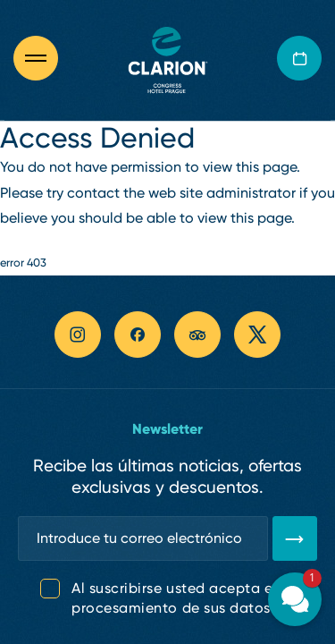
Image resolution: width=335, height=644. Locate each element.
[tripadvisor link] (197, 335)
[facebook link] (138, 335)
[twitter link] (257, 335)
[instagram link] (78, 335)
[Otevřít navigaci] (45, 58)
